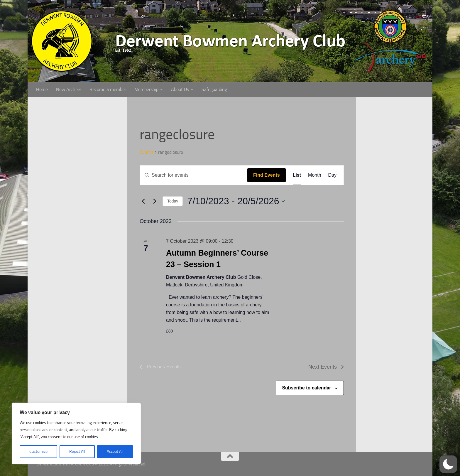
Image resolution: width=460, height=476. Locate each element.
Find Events (267, 175)
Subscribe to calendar (306, 388)
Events (147, 152)
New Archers (69, 89)
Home (42, 89)
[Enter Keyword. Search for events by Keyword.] (194, 175)
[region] (76, 433)
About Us (180, 89)
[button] (448, 464)
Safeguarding (214, 89)
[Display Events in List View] (297, 175)
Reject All (77, 451)
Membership (146, 89)
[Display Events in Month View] (314, 175)
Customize (38, 451)
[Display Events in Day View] (332, 175)
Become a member (108, 89)
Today (173, 201)
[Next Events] (155, 201)
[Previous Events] (143, 201)
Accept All (115, 451)
